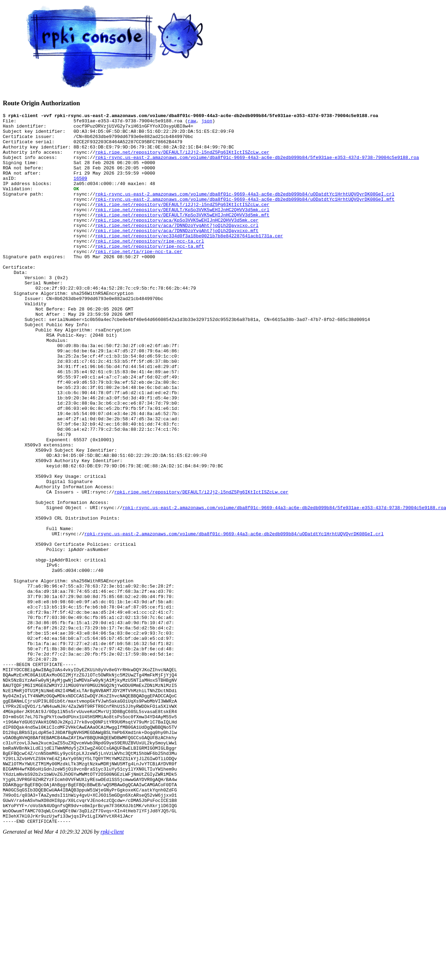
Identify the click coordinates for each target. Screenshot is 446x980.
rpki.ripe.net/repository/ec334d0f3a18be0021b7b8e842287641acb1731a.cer (189, 261)
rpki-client (112, 974)
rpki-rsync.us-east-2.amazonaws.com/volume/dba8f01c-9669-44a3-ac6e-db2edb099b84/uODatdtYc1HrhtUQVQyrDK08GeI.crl (245, 210)
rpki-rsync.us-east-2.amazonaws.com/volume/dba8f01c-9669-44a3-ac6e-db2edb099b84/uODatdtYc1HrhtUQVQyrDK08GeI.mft (245, 217)
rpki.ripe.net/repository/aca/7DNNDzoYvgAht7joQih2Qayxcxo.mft (177, 254)
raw (192, 123)
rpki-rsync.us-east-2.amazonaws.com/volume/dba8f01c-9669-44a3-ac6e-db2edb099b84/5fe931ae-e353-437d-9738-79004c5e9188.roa (257, 167)
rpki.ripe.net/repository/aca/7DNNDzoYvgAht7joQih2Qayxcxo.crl (177, 248)
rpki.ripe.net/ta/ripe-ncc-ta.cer (139, 280)
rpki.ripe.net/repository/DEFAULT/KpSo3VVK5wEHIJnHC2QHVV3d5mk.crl (182, 229)
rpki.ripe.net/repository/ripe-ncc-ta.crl (150, 267)
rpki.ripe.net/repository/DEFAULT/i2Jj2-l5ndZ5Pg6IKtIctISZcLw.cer (182, 160)
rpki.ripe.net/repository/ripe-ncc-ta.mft (150, 273)
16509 (80, 192)
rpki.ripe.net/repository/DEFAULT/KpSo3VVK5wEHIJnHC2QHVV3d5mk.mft (182, 236)
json (207, 123)
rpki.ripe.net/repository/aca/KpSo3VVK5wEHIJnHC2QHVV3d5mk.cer (177, 242)
